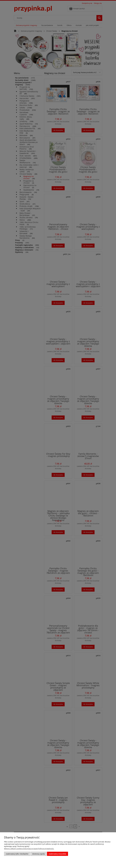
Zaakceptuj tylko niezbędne (17, 854)
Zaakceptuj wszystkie (57, 854)
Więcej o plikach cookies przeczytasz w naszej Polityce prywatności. (29, 849)
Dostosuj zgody (38, 854)
